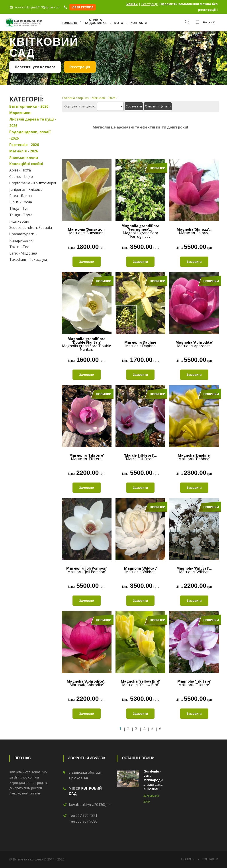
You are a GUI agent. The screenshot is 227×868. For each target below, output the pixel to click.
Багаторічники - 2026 (29, 106)
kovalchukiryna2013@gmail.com (95, 805)
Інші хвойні (19, 221)
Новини (188, 859)
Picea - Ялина (21, 196)
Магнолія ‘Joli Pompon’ (87, 570)
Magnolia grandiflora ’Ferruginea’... (140, 231)
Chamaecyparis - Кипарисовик (23, 237)
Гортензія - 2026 (24, 145)
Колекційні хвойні (26, 164)
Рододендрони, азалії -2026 (30, 135)
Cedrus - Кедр (21, 177)
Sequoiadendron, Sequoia (31, 228)
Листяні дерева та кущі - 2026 (33, 122)
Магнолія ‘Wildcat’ (140, 570)
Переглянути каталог (35, 67)
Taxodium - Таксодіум (28, 259)
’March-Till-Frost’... (140, 457)
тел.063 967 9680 (83, 821)
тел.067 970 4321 (83, 815)
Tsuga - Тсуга (21, 215)
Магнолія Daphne (140, 344)
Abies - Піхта (20, 170)
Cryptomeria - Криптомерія (33, 183)
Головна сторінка (75, 98)
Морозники (20, 113)
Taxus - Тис (19, 247)
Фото (119, 23)
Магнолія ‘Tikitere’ (87, 457)
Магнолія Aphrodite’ (194, 344)
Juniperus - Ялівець (26, 189)
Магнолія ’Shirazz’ (194, 231)
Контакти (139, 23)
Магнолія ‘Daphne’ (194, 457)
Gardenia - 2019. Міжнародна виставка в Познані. (153, 780)
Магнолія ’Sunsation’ (87, 231)
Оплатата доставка (96, 22)
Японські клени (24, 158)
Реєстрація (149, 4)
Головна (69, 23)
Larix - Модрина (23, 253)
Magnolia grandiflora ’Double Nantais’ (87, 344)
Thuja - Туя (19, 208)
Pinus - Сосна (21, 202)
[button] (206, 22)
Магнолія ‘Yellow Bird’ (140, 683)
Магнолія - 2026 (24, 151)
